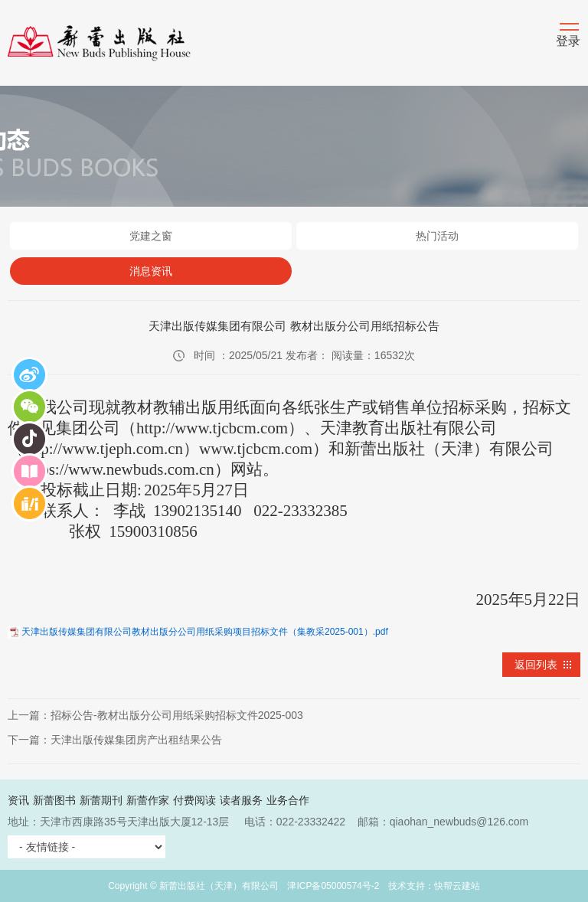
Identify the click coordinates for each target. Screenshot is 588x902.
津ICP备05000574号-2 (333, 886)
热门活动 (437, 236)
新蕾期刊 (101, 800)
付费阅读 (194, 800)
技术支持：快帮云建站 (434, 886)
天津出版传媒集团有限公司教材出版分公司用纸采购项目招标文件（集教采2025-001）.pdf (205, 632)
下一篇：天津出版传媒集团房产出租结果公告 (115, 740)
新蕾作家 (148, 800)
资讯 (18, 800)
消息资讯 (151, 271)
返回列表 (536, 665)
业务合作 (288, 800)
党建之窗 (151, 236)
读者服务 (241, 800)
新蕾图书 (54, 800)
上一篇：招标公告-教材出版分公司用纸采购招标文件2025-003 (155, 715)
